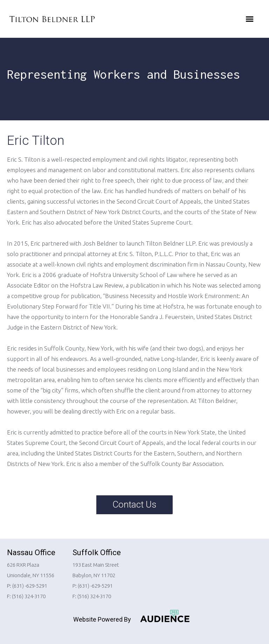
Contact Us (134, 504)
